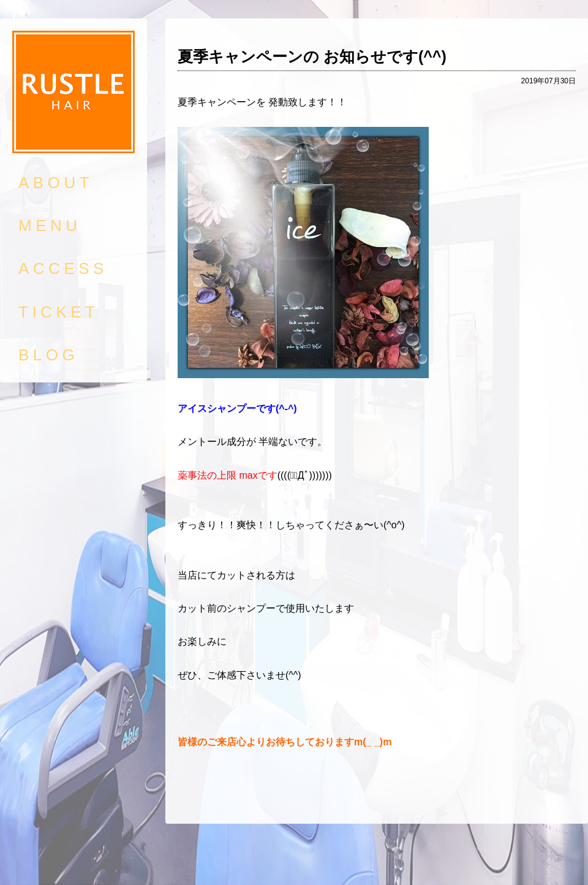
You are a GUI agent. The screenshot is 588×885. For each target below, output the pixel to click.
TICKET (58, 312)
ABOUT (56, 183)
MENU (50, 226)
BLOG (48, 355)
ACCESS (63, 268)
